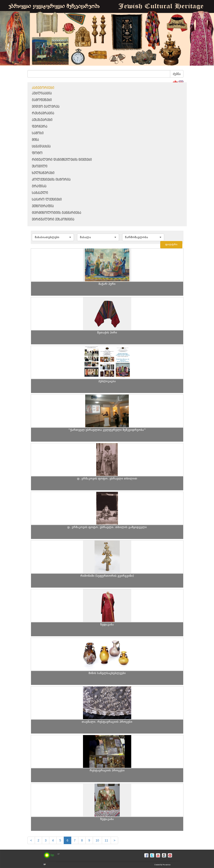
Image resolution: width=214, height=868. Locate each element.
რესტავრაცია (43, 113)
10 (97, 840)
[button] (53, 237)
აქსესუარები (42, 120)
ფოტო (37, 153)
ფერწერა (40, 127)
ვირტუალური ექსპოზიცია (53, 219)
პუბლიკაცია (42, 93)
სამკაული (40, 193)
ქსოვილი (40, 166)
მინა (35, 140)
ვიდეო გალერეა (46, 107)
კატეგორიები (43, 88)
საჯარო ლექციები (47, 200)
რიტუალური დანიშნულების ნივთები (62, 160)
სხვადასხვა (41, 147)
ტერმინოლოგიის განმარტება (57, 213)
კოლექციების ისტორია (51, 180)
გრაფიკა (39, 186)
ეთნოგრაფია (43, 206)
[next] (114, 840)
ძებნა (177, 74)
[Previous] (31, 840)
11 (106, 840)
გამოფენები (42, 100)
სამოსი (38, 133)
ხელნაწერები (43, 173)
